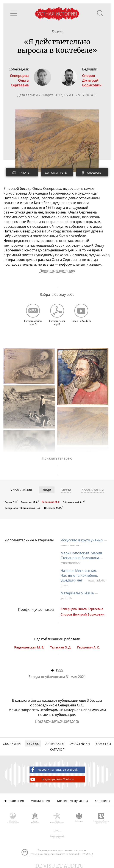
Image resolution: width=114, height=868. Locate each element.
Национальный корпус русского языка (101, 818)
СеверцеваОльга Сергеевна (19, 80)
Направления (14, 801)
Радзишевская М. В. (29, 647)
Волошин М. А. (30, 502)
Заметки (104, 744)
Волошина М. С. (51, 502)
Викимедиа (79, 817)
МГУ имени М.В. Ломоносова (13, 818)
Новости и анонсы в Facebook (54, 770)
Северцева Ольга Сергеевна (82, 609)
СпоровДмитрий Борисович (92, 80)
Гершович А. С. (88, 647)
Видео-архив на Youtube (52, 779)
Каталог (57, 749)
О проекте (103, 801)
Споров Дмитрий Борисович (82, 614)
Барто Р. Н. (11, 502)
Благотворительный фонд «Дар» (57, 833)
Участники (80, 744)
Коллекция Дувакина (73, 801)
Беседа (57, 32)
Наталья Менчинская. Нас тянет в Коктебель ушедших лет (79, 575)
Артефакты (55, 744)
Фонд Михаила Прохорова (57, 818)
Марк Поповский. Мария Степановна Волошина (81, 555)
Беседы (33, 744)
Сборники (12, 744)
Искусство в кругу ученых (82, 540)
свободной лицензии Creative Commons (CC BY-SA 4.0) (62, 854)
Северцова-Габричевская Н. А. (23, 508)
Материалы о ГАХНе (77, 593)
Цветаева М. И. (53, 508)
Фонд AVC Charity (35, 818)
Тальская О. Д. (61, 647)
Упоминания (41, 801)
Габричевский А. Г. (73, 502)
